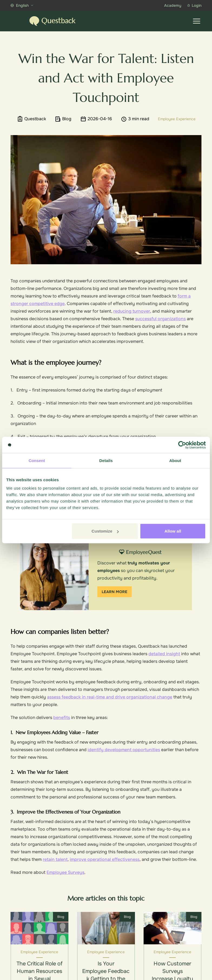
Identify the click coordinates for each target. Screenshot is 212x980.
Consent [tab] (37, 460)
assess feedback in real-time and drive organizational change (110, 697)
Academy (173, 5)
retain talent (55, 859)
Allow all (173, 531)
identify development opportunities (124, 750)
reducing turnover (132, 311)
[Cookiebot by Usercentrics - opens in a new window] (182, 445)
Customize (105, 531)
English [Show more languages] (22, 5)
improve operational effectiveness (105, 859)
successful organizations (160, 319)
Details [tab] (106, 460)
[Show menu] (197, 21)
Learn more (115, 592)
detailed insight (164, 654)
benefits (62, 718)
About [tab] (175, 460)
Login (195, 5)
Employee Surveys (65, 872)
